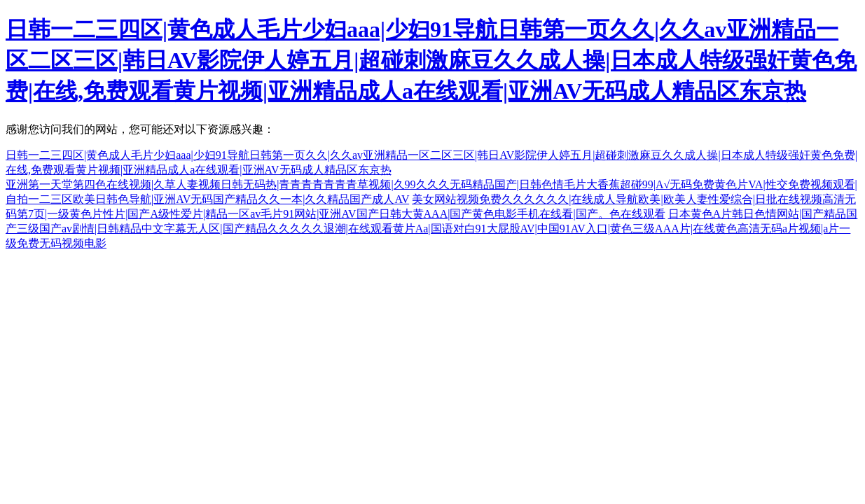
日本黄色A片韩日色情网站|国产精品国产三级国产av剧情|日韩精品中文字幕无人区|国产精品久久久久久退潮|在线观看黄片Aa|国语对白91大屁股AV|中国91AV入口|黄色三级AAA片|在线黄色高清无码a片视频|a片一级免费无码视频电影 (431, 229)
